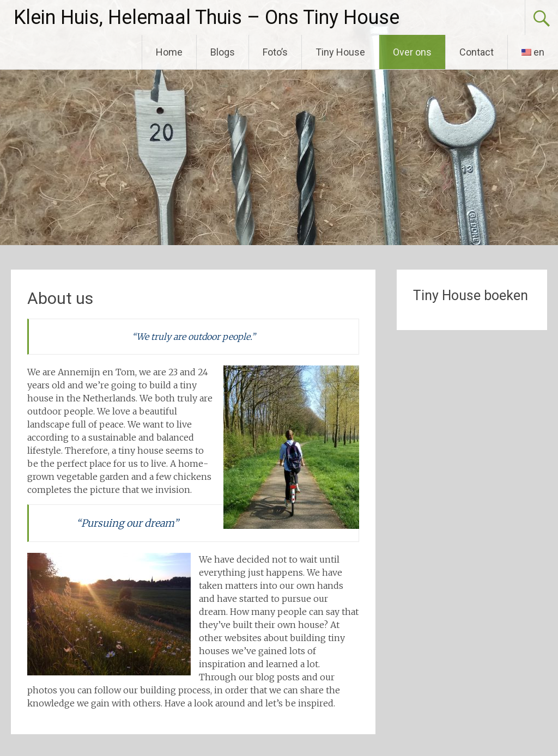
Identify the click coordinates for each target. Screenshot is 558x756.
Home (169, 52)
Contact (477, 52)
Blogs (223, 52)
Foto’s (275, 52)
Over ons (412, 52)
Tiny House (340, 52)
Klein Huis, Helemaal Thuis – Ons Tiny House (207, 17)
